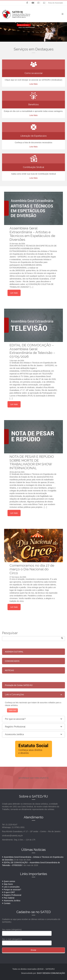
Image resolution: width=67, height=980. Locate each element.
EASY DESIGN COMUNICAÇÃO (51, 973)
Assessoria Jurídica (12, 901)
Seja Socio (8, 884)
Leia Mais (34, 84)
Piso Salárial (9, 898)
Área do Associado (56, 3)
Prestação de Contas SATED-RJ (19, 685)
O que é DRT (9, 892)
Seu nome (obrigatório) (27, 931)
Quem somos (9, 881)
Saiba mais (12, 710)
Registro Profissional (12, 895)
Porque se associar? (12, 890)
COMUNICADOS (12, 661)
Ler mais (14, 293)
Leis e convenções (12, 887)
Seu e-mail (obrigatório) (27, 941)
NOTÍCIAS (9, 670)
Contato (7, 903)
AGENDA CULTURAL (14, 652)
